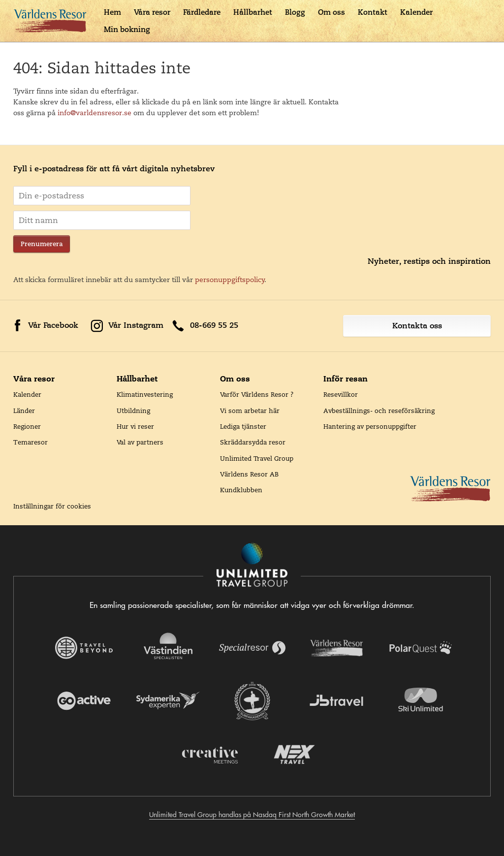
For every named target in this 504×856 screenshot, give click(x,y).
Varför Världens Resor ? (257, 394)
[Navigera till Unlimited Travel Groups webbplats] (252, 566)
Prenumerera (42, 244)
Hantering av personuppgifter (370, 426)
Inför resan (346, 379)
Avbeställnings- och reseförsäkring (379, 411)
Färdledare (202, 12)
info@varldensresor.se (94, 113)
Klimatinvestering (145, 394)
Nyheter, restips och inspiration (429, 261)
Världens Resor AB (249, 474)
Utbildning (133, 411)
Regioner (27, 426)
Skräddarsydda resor (253, 442)
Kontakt (373, 12)
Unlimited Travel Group (257, 458)
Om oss (331, 12)
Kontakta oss (417, 326)
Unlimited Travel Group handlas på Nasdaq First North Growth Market (252, 815)
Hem (112, 12)
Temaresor (31, 442)
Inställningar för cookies (52, 506)
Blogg (295, 12)
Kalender (416, 12)
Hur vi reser (135, 426)
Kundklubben (241, 490)
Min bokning (127, 29)
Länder (24, 411)
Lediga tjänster (243, 426)
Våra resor (152, 12)
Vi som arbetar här (250, 411)
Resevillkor (341, 394)
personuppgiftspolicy (230, 280)
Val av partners (140, 442)
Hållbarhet (253, 12)
